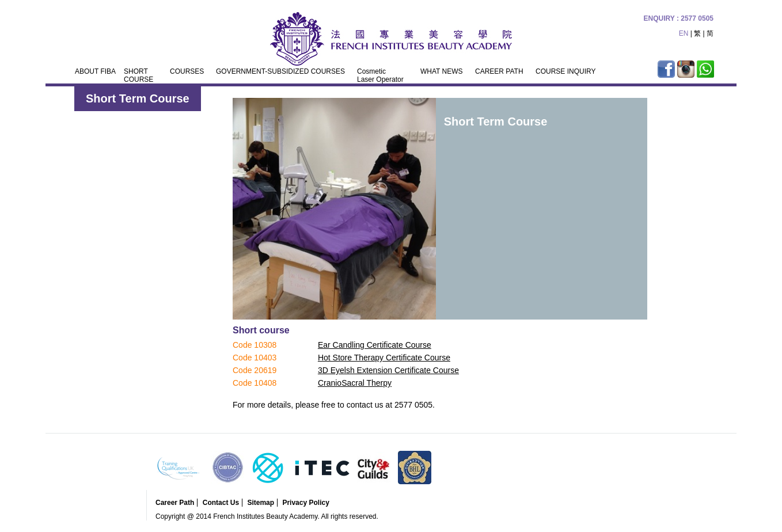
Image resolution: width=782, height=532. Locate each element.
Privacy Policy (305, 503)
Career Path (175, 503)
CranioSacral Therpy (355, 383)
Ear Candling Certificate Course (375, 345)
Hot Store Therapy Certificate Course (384, 358)
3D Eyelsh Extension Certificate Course (388, 370)
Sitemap (261, 503)
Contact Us (221, 503)
